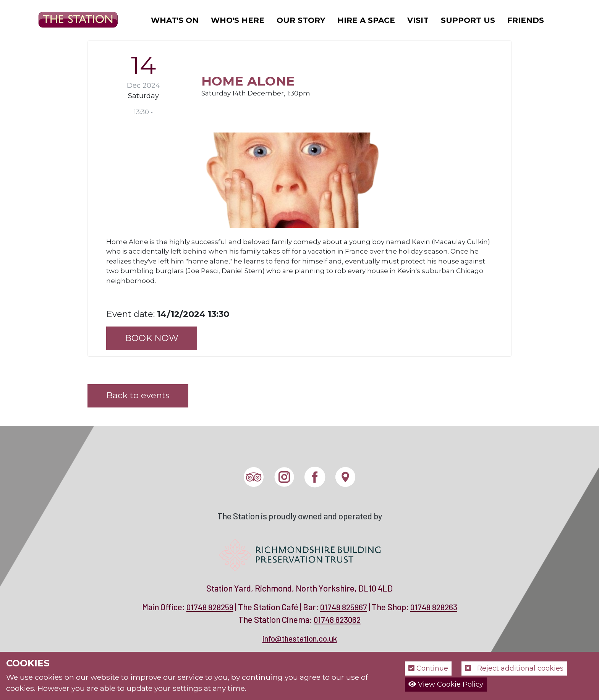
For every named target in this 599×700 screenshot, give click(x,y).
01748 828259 (210, 607)
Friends (526, 20)
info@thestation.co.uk (300, 638)
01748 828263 (434, 607)
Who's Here (238, 20)
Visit (418, 20)
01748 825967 (344, 607)
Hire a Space (366, 20)
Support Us (468, 20)
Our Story (301, 20)
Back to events (138, 395)
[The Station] (72, 19)
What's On (175, 20)
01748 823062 (337, 620)
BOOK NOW (152, 338)
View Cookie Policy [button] (446, 684)
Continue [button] (428, 668)
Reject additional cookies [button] (514, 668)
